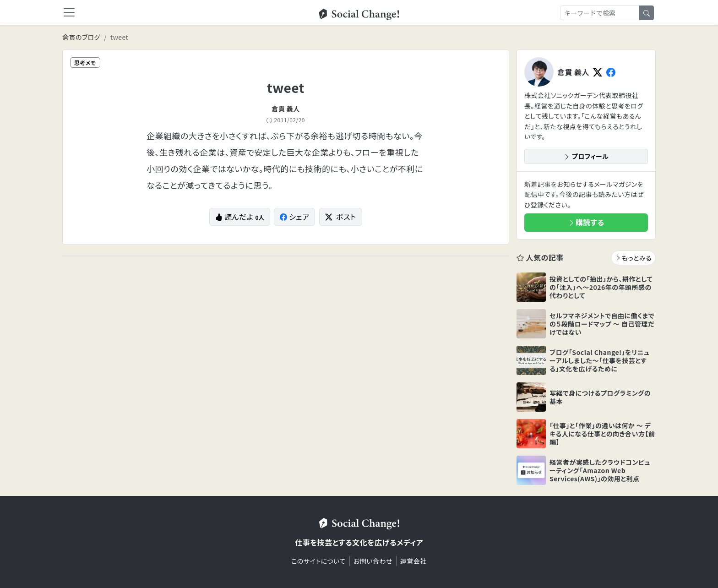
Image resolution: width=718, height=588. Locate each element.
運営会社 (413, 561)
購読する (586, 222)
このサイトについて (318, 561)
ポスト (341, 217)
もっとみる (633, 258)
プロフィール (586, 156)
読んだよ (239, 217)
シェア (295, 217)
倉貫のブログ (81, 37)
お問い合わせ (373, 561)
